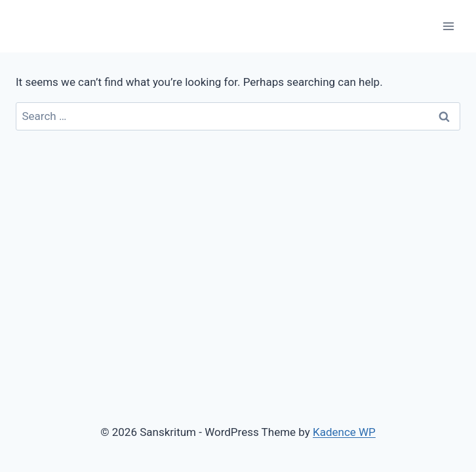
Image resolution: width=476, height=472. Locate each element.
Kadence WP (344, 432)
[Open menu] (448, 26)
